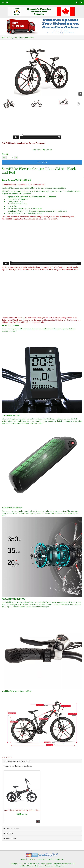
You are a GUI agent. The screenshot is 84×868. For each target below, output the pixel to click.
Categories (13, 37)
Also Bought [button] (11, 828)
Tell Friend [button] (11, 838)
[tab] (42, 761)
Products (31, 859)
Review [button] (8, 833)
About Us (41, 859)
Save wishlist (7, 757)
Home (4, 37)
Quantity (5, 154)
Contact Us (59, 859)
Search (50, 859)
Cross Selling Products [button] (18, 761)
